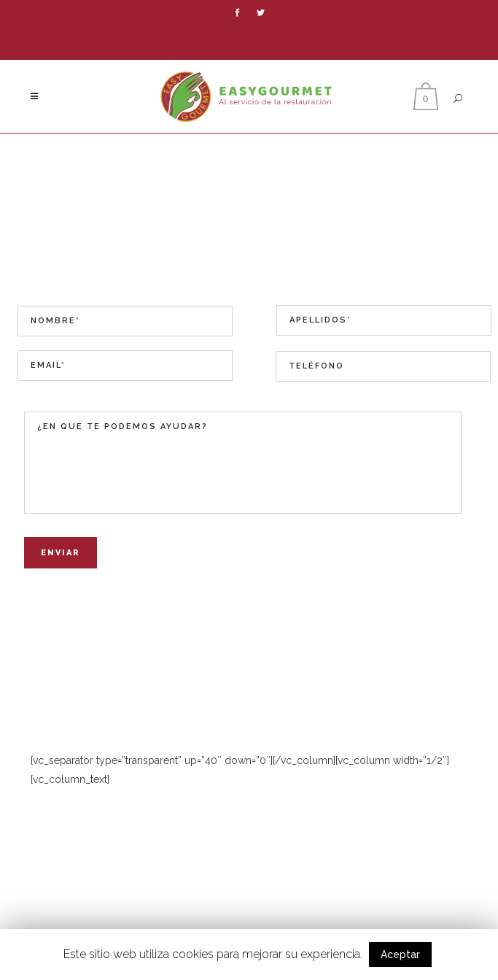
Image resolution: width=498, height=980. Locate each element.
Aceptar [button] (400, 954)
